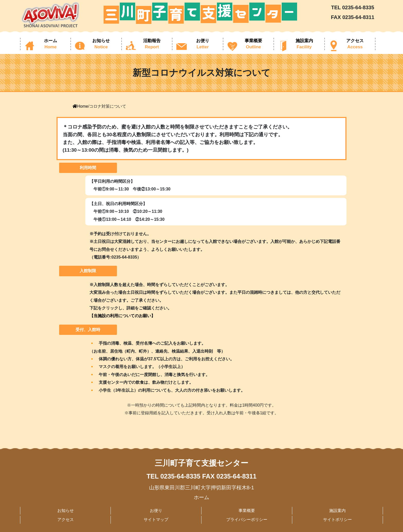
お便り (156, 511)
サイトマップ (156, 520)
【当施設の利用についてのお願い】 (122, 316)
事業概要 (247, 511)
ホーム (201, 497)
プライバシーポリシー (247, 520)
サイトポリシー (337, 520)
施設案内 (337, 511)
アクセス (66, 520)
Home (80, 106)
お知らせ (66, 511)
